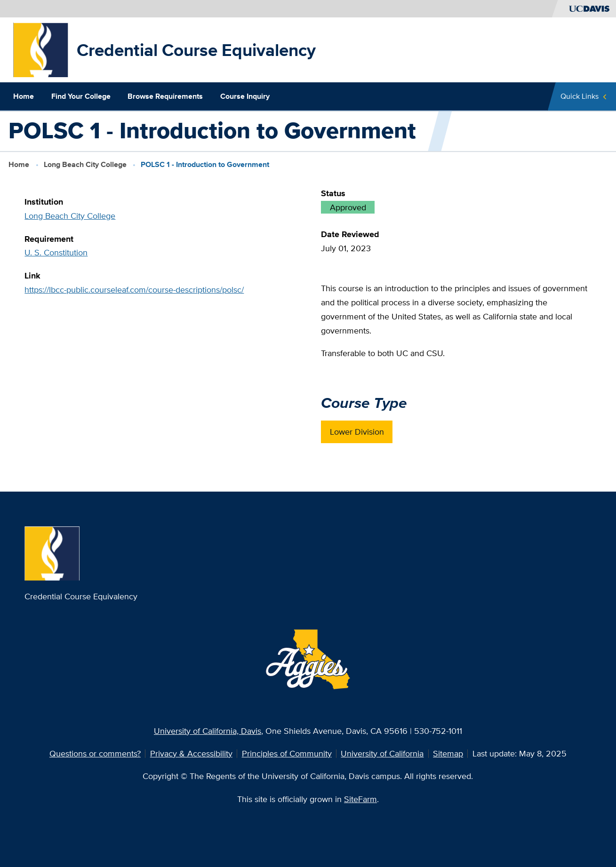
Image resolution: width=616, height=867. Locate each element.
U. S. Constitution (56, 252)
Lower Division (357, 432)
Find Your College (81, 96)
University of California (382, 753)
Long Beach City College (85, 164)
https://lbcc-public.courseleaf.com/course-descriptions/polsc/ (134, 290)
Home (24, 96)
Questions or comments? (95, 753)
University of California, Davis (208, 731)
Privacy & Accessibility (191, 753)
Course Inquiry (245, 96)
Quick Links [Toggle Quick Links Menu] (580, 96)
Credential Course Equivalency (196, 50)
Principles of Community (287, 753)
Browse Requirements (165, 96)
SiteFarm (360, 799)
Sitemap (448, 753)
